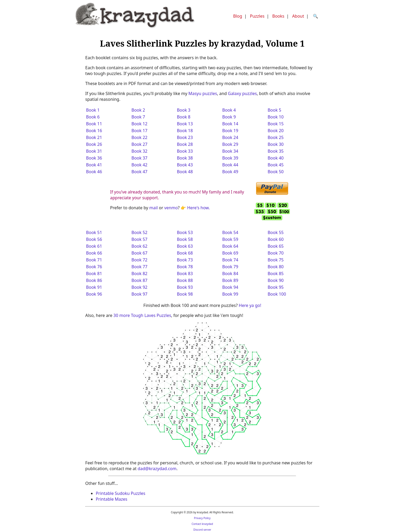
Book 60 (276, 239)
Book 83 (185, 274)
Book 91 (94, 287)
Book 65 (276, 246)
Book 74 (230, 260)
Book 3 (184, 110)
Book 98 (185, 294)
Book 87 (139, 280)
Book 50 (276, 172)
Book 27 (139, 144)
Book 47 (139, 172)
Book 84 (230, 274)
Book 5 (274, 110)
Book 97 (139, 294)
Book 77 (139, 267)
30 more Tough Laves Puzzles (142, 315)
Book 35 (276, 151)
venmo (171, 208)
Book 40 (276, 158)
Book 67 (139, 253)
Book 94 (230, 287)
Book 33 (185, 151)
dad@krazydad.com (157, 469)
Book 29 (230, 144)
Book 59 (230, 239)
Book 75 (276, 260)
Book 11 (94, 124)
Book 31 (94, 151)
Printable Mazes (111, 499)
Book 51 (94, 232)
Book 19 (230, 131)
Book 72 (139, 260)
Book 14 (230, 124)
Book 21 (94, 137)
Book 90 (276, 280)
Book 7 (138, 117)
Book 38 (185, 158)
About (298, 16)
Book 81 (94, 274)
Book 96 (94, 294)
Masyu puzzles (203, 93)
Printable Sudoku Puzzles (120, 493)
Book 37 (139, 158)
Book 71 (94, 260)
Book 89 (230, 280)
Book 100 (277, 294)
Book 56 (94, 239)
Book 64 (230, 246)
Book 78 (185, 267)
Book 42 (139, 165)
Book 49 (230, 172)
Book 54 (230, 232)
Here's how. (199, 208)
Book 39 (230, 158)
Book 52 (139, 232)
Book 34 (230, 151)
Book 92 (139, 287)
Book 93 (185, 287)
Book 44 (230, 165)
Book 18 (185, 131)
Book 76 (94, 267)
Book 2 (138, 110)
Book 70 (276, 253)
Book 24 (230, 137)
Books (278, 16)
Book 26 (94, 144)
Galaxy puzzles (242, 93)
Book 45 (276, 165)
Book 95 (276, 287)
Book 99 (230, 294)
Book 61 (94, 246)
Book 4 (229, 110)
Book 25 (276, 137)
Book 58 (185, 239)
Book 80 (276, 267)
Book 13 (185, 124)
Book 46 (94, 172)
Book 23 (185, 137)
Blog (238, 16)
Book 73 (185, 260)
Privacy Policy (202, 518)
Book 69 (230, 253)
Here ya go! (250, 305)
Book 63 (185, 246)
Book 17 (139, 131)
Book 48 (185, 172)
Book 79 (230, 267)
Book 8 (184, 117)
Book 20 (276, 131)
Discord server (202, 530)
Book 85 (276, 274)
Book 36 (94, 158)
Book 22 (139, 137)
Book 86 (94, 280)
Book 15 (276, 124)
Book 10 (276, 117)
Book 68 (185, 253)
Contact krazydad (202, 524)
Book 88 (185, 280)
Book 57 (139, 239)
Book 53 (185, 232)
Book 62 (139, 246)
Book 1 (93, 110)
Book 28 (185, 144)
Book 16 (94, 131)
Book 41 (94, 165)
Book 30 (276, 144)
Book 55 (276, 232)
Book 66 (94, 253)
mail (154, 208)
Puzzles (257, 16)
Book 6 (93, 117)
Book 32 (139, 151)
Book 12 (139, 124)
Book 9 (229, 117)
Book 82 (139, 274)
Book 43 (185, 165)
